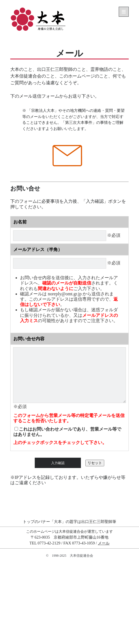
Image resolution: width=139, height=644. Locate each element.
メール (104, 543)
